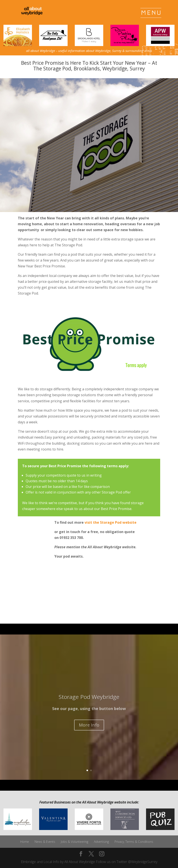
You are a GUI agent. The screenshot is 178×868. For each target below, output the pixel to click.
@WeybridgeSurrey (143, 862)
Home (25, 842)
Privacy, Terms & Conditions (134, 842)
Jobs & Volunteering (75, 842)
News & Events (45, 842)
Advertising (101, 842)
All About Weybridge (80, 862)
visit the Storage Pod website (111, 522)
